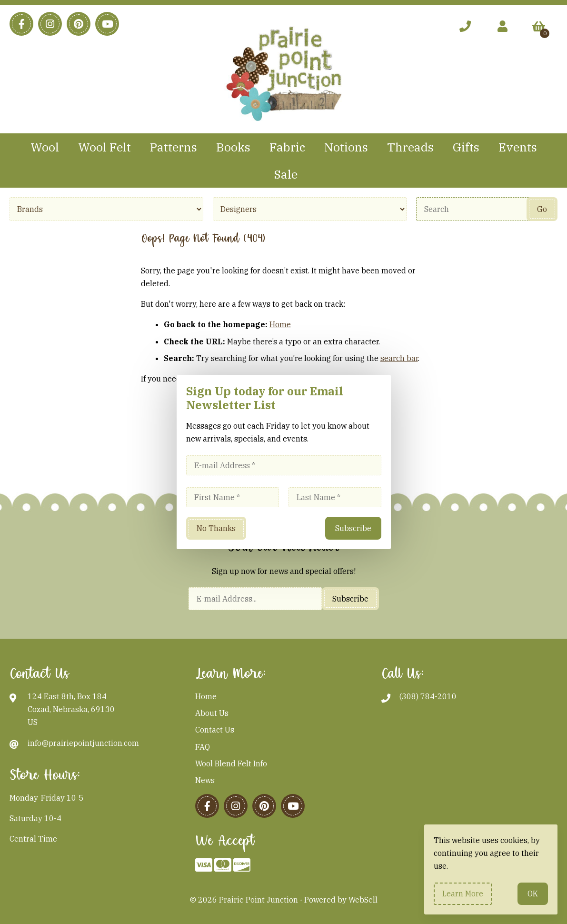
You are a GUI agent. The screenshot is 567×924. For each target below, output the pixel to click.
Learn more (463, 894)
